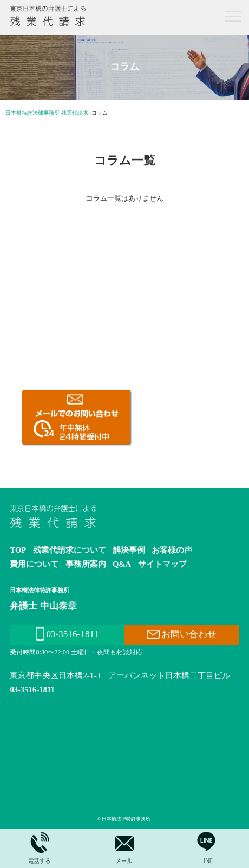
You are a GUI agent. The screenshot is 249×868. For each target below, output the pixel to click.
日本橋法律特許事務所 (40, 590)
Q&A (122, 564)
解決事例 (129, 550)
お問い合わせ (182, 634)
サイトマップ (162, 564)
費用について (34, 564)
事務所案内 (86, 564)
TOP (18, 550)
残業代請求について (70, 550)
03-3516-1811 (67, 634)
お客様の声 (172, 550)
